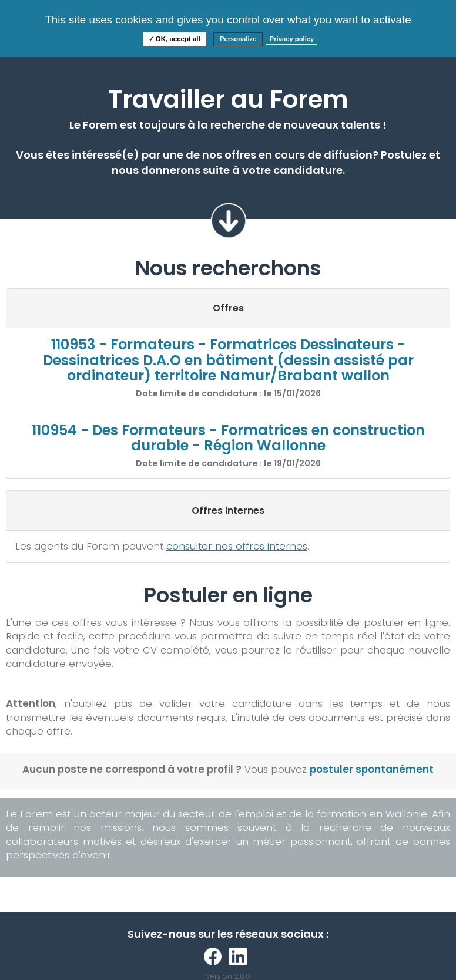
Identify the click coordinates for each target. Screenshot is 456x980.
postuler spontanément (372, 769)
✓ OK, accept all (175, 39)
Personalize (238, 39)
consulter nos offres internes (237, 546)
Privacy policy (292, 39)
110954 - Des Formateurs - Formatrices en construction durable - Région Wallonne (228, 438)
